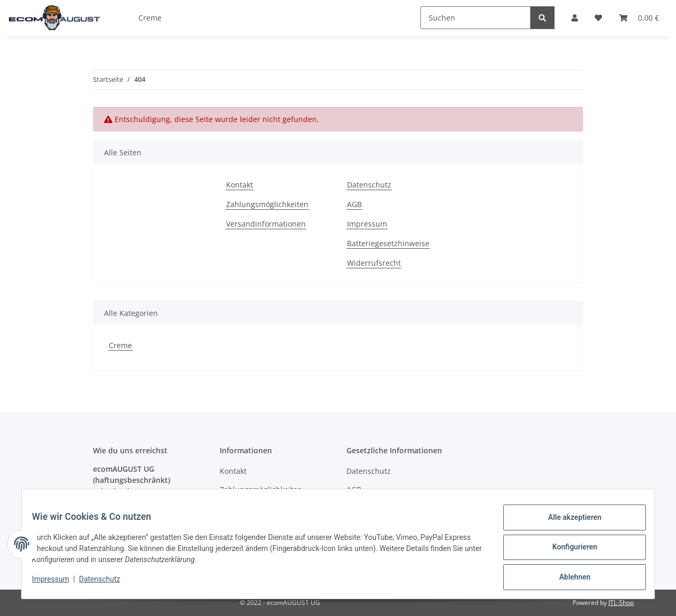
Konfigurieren (568, 551)
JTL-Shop (621, 603)
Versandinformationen (266, 224)
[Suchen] (476, 18)
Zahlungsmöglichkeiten (267, 204)
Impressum (367, 224)
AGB (354, 204)
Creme (120, 345)
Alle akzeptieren (568, 524)
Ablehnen (568, 578)
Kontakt (240, 185)
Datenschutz (369, 185)
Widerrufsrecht (374, 263)
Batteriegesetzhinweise (388, 243)
